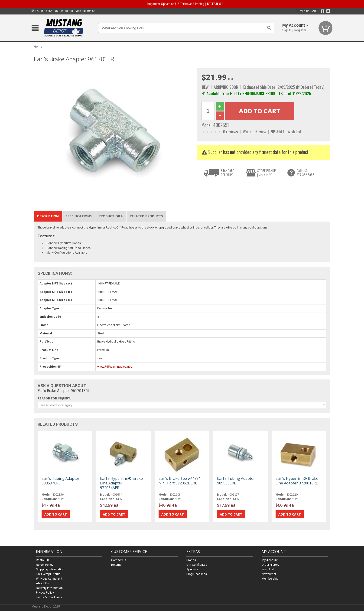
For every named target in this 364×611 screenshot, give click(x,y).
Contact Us (64, 11)
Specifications (79, 216)
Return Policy (45, 565)
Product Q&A (111, 216)
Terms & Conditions (49, 597)
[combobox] (182, 405)
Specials (192, 569)
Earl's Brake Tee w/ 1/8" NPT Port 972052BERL (179, 481)
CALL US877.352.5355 (305, 173)
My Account (270, 560)
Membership (270, 579)
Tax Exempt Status (48, 574)
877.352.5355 (42, 11)
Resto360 (42, 560)
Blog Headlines (197, 574)
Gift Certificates (197, 565)
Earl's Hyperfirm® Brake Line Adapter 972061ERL (297, 481)
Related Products (146, 216)
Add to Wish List (286, 131)
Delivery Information (49, 588)
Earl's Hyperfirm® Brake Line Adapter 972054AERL (121, 483)
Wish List (268, 569)
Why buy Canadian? (49, 579)
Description (48, 216)
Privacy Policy (45, 593)
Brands (191, 560)
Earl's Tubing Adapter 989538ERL (236, 481)
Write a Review (254, 131)
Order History (270, 565)
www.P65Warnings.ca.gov (115, 367)
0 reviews (230, 131)
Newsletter (269, 574)
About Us (42, 583)
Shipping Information (50, 569)
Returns (116, 565)
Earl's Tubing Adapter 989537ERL (60, 481)
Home (38, 47)
